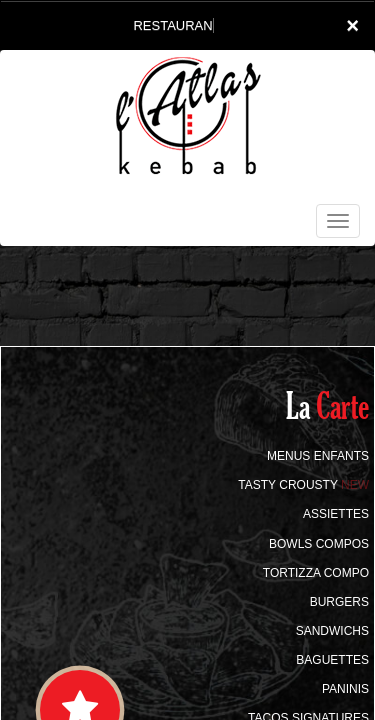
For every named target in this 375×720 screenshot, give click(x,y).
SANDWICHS (332, 631)
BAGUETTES (332, 660)
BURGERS (339, 602)
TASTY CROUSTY (303, 485)
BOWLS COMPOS (319, 544)
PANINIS (345, 689)
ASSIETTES (336, 514)
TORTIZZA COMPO (316, 573)
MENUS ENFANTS (318, 456)
